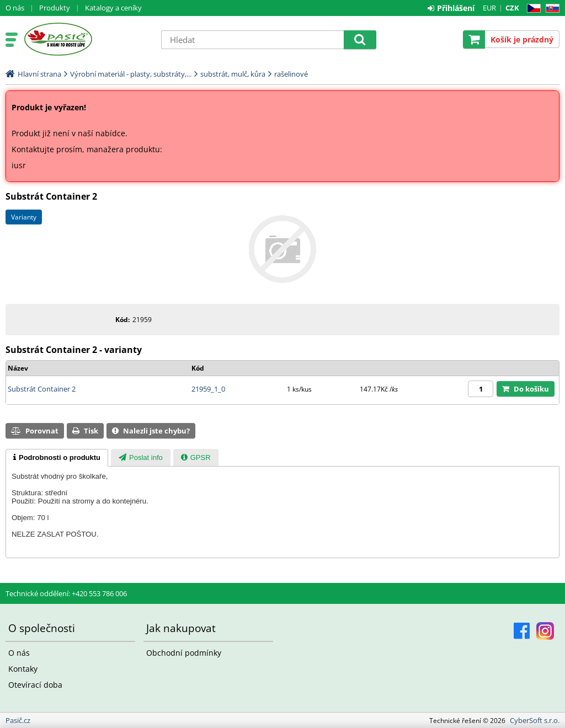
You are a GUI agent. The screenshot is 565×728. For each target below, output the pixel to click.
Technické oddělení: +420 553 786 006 (66, 593)
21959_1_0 (208, 389)
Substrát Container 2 (42, 389)
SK (550, 9)
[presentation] (57, 458)
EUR (489, 8)
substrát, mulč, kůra (233, 74)
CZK (512, 8)
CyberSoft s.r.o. (535, 720)
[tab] (57, 458)
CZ (532, 9)
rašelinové (291, 74)
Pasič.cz (87, 39)
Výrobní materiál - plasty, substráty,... (131, 74)
